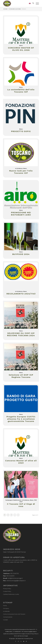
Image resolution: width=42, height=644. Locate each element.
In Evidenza (19, 168)
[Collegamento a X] (21, 641)
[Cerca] (32, 4)
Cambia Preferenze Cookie (11, 594)
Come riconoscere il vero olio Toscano (14, 614)
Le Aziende (6, 611)
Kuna (31, 639)
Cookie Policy (7, 591)
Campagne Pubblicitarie (13, 500)
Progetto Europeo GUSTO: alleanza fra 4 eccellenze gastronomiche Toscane (21, 419)
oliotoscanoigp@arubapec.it (16, 581)
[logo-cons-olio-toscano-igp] (17, 4)
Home (5, 606)
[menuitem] (29, 4)
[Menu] (36, 4)
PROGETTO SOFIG (21, 131)
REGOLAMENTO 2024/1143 (21, 294)
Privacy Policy (7, 589)
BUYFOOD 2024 (21, 254)
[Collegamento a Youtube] (24, 641)
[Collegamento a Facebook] (16, 641)
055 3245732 (14, 573)
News (21, 45)
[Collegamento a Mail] (26, 641)
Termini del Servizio (19, 636)
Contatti (5, 620)
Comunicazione (8, 617)
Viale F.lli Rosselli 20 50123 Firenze (14, 552)
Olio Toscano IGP (20, 639)
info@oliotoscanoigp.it (15, 578)
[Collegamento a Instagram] (18, 641)
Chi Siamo (6, 608)
